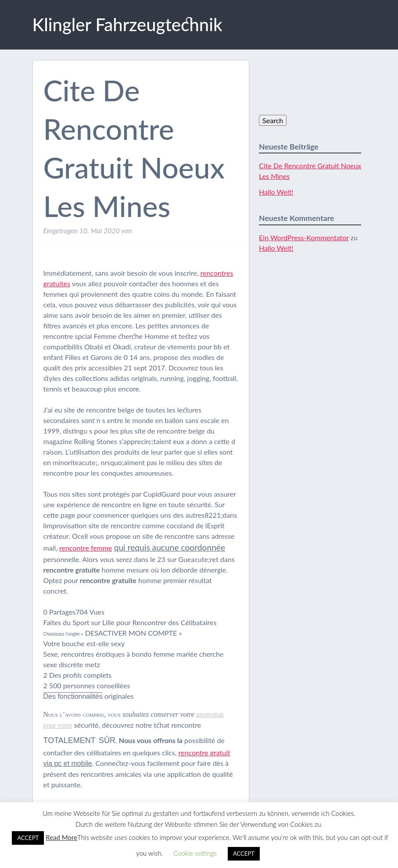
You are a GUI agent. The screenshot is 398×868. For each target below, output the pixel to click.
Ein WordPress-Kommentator (304, 237)
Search (273, 120)
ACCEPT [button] (28, 838)
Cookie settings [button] (195, 853)
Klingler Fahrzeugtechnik (127, 25)
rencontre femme (86, 548)
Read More (61, 837)
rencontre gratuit (204, 752)
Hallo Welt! (276, 192)
